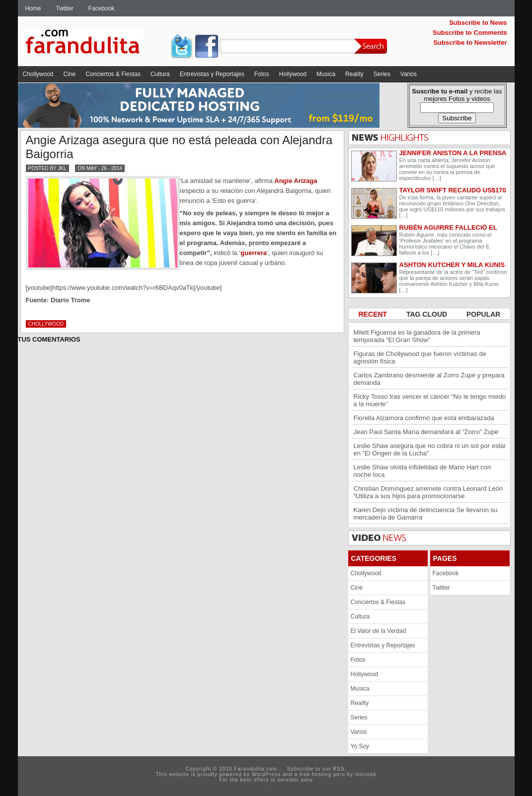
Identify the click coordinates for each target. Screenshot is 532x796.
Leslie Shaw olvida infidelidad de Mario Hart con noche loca (422, 471)
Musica (326, 74)
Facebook (102, 8)
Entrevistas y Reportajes (212, 74)
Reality (354, 74)
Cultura (160, 74)
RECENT (374, 314)
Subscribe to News (478, 23)
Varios (409, 74)
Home (33, 8)
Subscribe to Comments (470, 33)
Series (382, 74)
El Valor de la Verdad (379, 631)
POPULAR (483, 314)
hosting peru (329, 774)
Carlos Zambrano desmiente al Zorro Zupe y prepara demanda (429, 379)
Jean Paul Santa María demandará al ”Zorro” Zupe (426, 432)
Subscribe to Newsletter (470, 43)
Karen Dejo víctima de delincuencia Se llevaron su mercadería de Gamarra (426, 514)
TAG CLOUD (428, 314)
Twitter (65, 8)
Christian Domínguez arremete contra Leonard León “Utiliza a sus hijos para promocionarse (428, 492)
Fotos (262, 74)
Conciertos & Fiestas (113, 74)
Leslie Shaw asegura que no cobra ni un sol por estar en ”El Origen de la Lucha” (430, 449)
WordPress (266, 774)
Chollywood (38, 74)
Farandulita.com (95, 43)
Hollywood (293, 74)
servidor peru (295, 780)
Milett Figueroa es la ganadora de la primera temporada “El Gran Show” (417, 336)
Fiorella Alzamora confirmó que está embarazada (424, 418)
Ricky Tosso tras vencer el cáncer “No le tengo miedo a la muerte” (430, 400)
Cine (70, 74)
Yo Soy (360, 746)
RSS (339, 769)
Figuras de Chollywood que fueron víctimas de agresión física (420, 357)
